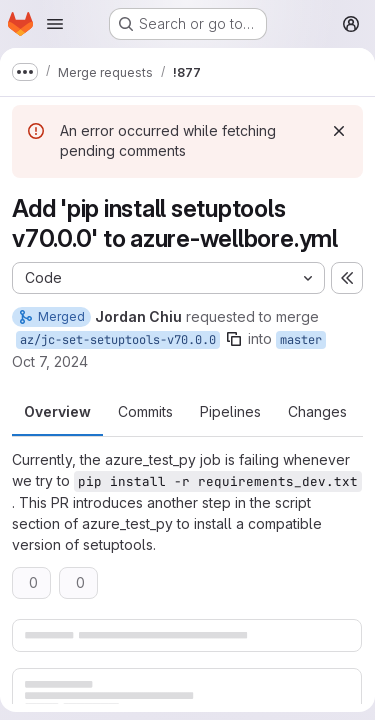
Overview (57, 411)
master (301, 340)
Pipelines (230, 411)
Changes (317, 411)
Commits (145, 411)
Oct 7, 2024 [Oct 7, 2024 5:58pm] (50, 361)
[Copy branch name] (234, 339)
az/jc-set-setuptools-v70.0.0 (118, 340)
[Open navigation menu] (55, 24)
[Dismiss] (339, 131)
